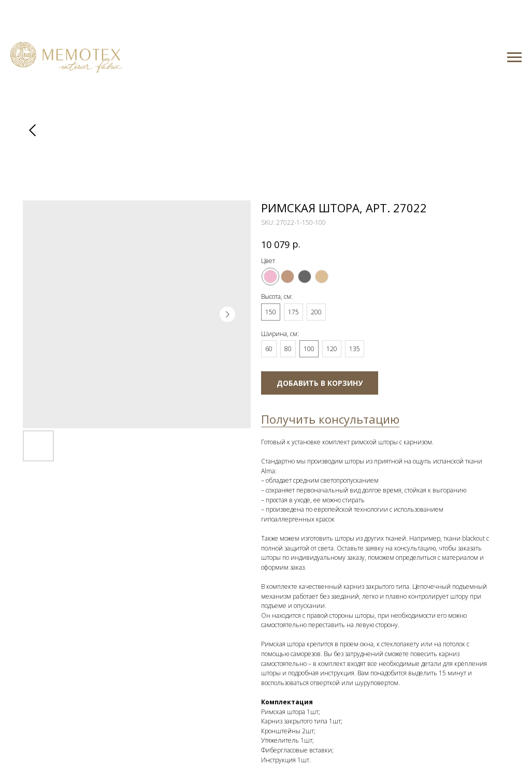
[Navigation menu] (514, 57)
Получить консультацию (330, 419)
